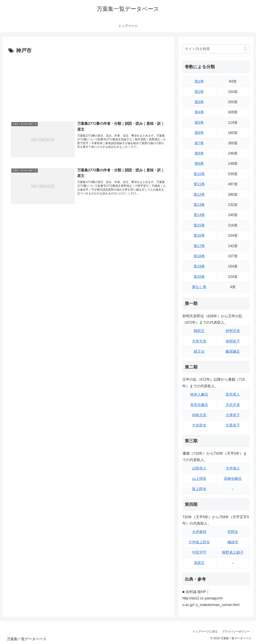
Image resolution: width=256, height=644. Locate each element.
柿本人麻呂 (199, 394)
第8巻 (199, 153)
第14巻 (199, 215)
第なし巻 (199, 287)
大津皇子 (233, 415)
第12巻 (199, 195)
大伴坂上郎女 (199, 542)
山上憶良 (199, 479)
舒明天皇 (233, 331)
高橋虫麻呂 (233, 479)
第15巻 (199, 225)
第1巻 (199, 81)
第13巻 (199, 205)
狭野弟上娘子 (233, 552)
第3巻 (199, 102)
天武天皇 (233, 405)
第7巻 (199, 143)
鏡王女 (199, 351)
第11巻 (199, 184)
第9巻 (199, 164)
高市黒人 (233, 394)
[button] (245, 49)
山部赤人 (199, 468)
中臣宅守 (199, 552)
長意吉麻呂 (199, 405)
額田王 (199, 331)
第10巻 (199, 174)
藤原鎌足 (233, 351)
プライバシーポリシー (236, 631)
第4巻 (199, 112)
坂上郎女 (199, 489)
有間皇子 (233, 341)
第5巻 (199, 123)
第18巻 (199, 256)
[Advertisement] (88, 85)
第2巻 (199, 92)
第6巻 (199, 133)
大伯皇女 (199, 425)
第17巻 (199, 246)
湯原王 (199, 563)
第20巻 (199, 277)
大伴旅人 (233, 468)
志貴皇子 (233, 425)
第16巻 (199, 236)
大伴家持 (199, 532)
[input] (216, 49)
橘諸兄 (233, 542)
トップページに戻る (205, 631)
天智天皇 (199, 341)
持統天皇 (199, 415)
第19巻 (199, 266)
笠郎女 (233, 532)
